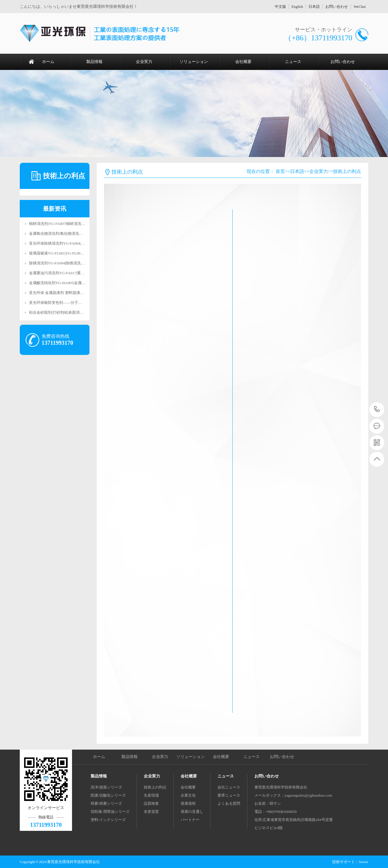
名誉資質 (151, 812)
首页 (280, 171)
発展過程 (188, 803)
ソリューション (194, 62)
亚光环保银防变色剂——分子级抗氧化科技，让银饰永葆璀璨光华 (84, 303)
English (297, 7)
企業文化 (188, 795)
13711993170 (377, 409)
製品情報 (94, 62)
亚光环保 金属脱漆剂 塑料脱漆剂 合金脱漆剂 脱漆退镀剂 (76, 293)
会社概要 (243, 62)
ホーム (48, 62)
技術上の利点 (347, 171)
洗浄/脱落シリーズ (106, 787)
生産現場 (151, 795)
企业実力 (144, 62)
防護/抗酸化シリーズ (108, 795)
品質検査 (151, 803)
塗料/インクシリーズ (108, 820)
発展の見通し (192, 812)
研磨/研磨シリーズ (106, 803)
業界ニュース (229, 795)
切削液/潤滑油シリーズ (110, 812)
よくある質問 (229, 803)
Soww (363, 862)
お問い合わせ (337, 7)
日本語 (314, 7)
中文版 (280, 7)
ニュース (293, 62)
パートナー (190, 820)
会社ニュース (229, 787)
